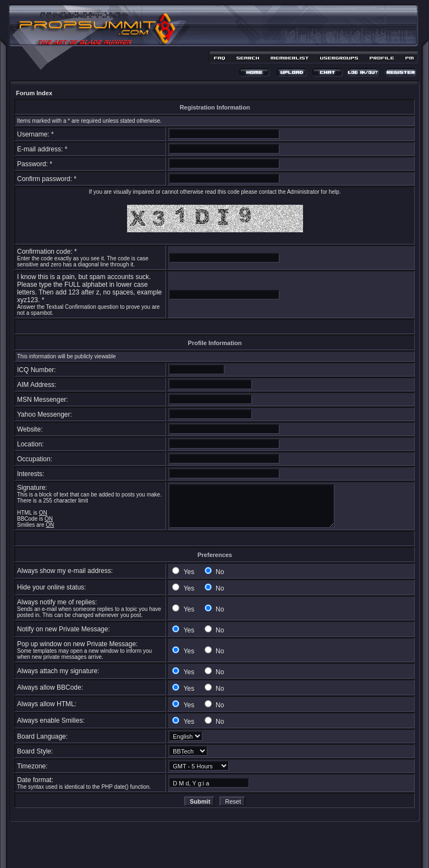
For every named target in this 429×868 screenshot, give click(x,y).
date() (122, 787)
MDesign (254, 850)
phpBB (195, 844)
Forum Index (34, 93)
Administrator (303, 192)
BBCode (27, 519)
